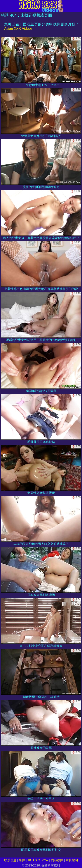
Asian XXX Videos (18, 29)
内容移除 (57, 860)
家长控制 (72, 860)
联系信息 (10, 860)
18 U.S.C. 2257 (38, 860)
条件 (22, 860)
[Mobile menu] (4, 6)
